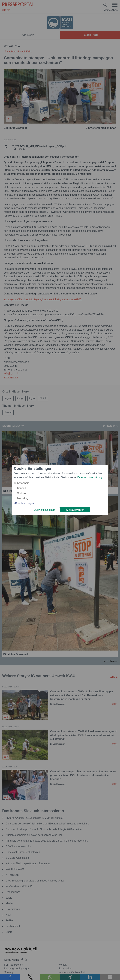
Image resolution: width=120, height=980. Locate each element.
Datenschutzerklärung (90, 477)
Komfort (22, 488)
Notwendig (23, 483)
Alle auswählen (75, 510)
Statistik (22, 493)
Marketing (23, 498)
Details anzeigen (24, 503)
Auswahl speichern (45, 510)
